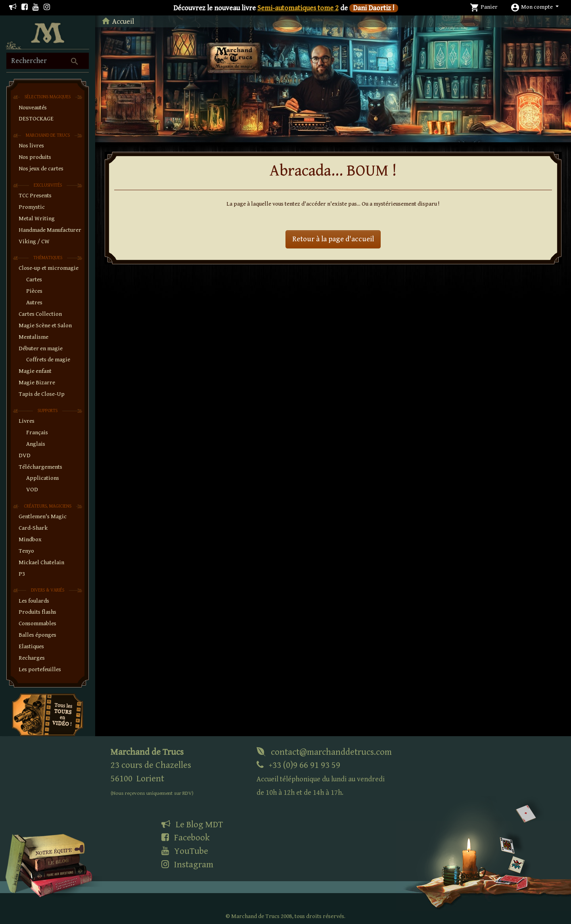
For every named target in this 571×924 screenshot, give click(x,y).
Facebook (186, 838)
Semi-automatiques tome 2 (298, 8)
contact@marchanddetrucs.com (324, 752)
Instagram (187, 865)
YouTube (185, 851)
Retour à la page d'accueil (333, 239)
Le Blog (192, 825)
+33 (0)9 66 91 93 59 (321, 778)
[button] (535, 7)
